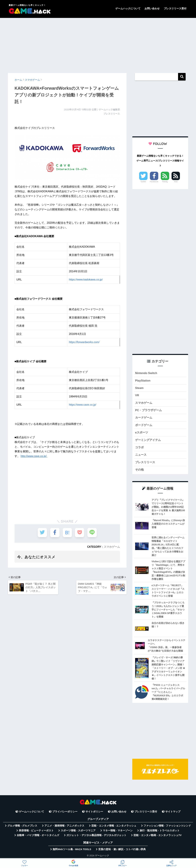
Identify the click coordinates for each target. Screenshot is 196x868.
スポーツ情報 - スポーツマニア (78, 831)
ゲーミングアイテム (148, 440)
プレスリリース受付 (175, 8)
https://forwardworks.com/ (84, 342)
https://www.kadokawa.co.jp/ (86, 280)
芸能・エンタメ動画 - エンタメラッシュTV (157, 835)
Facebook (154, 182)
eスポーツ (142, 432)
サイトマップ (173, 812)
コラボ (139, 447)
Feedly (165, 182)
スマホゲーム (112, 547)
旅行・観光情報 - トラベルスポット (160, 831)
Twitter (143, 182)
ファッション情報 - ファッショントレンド (167, 826)
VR (137, 395)
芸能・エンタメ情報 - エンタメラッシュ (114, 826)
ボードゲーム (144, 425)
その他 (139, 470)
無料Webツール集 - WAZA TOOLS (72, 849)
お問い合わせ (152, 8)
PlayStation (143, 381)
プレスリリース (145, 462)
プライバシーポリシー (65, 812)
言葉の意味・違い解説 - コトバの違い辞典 (122, 849)
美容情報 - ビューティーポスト (36, 831)
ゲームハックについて (128, 8)
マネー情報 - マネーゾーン (118, 831)
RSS (176, 182)
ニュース (141, 455)
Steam (139, 388)
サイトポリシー (94, 812)
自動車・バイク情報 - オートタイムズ (38, 835)
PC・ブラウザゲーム (148, 410)
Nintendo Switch (146, 373)
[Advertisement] (98, 44)
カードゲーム (144, 418)
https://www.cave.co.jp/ (83, 405)
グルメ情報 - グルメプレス (22, 826)
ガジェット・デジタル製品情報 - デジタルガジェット (96, 835)
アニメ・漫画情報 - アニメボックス (64, 826)
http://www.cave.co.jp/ (34, 456)
